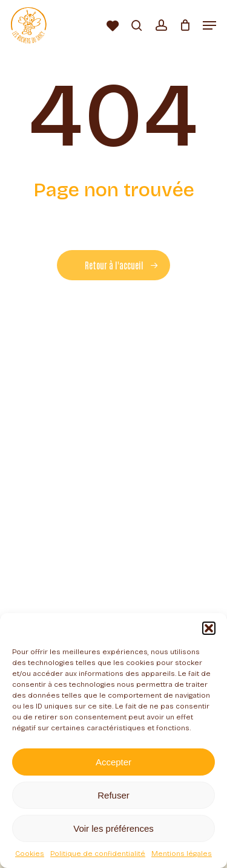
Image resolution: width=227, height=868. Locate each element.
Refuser (113, 795)
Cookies (30, 854)
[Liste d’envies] (113, 25)
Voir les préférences (113, 828)
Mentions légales (182, 854)
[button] (209, 628)
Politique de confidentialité (98, 854)
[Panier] (185, 25)
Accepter (113, 762)
